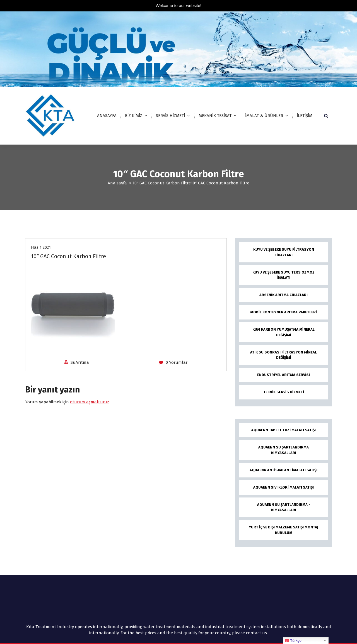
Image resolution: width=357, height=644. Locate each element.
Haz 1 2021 (41, 247)
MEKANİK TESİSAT (215, 116)
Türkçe (293, 641)
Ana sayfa (117, 183)
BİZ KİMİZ (134, 116)
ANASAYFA (107, 116)
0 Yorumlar (177, 362)
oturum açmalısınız (90, 402)
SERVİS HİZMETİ (170, 116)
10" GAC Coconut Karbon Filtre (162, 183)
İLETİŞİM (305, 116)
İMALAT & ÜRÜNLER (264, 116)
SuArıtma (80, 362)
